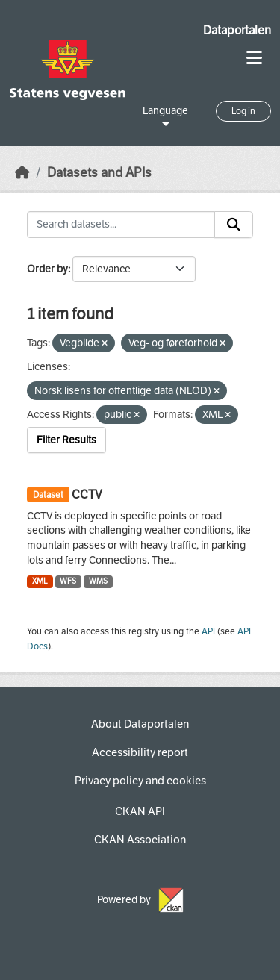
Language (165, 111)
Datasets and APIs (99, 173)
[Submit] (234, 225)
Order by (47, 269)
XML (40, 581)
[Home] (22, 173)
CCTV (87, 494)
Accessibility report (140, 752)
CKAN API (140, 811)
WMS (98, 581)
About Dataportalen (140, 724)
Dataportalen (237, 30)
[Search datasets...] (121, 225)
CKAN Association (140, 840)
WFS (68, 581)
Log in (243, 111)
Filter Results (66, 440)
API (208, 631)
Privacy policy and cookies (140, 781)
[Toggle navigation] (254, 58)
